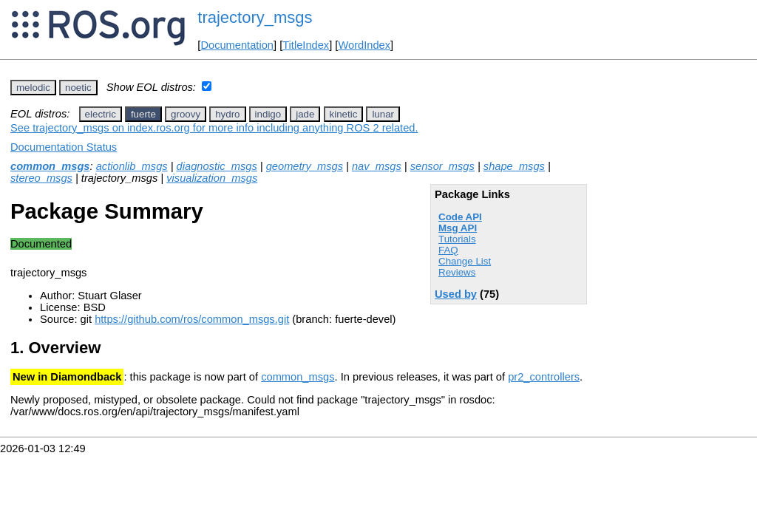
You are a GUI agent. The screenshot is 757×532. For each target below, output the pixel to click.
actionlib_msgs (132, 166)
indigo (268, 114)
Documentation (237, 45)
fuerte (143, 114)
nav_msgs (377, 166)
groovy (186, 114)
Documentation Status (64, 147)
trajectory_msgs (255, 17)
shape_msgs (514, 166)
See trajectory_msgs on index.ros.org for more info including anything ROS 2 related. (214, 128)
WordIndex (364, 45)
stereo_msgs (41, 178)
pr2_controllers (544, 377)
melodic (33, 88)
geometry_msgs (305, 166)
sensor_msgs (442, 166)
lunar (383, 114)
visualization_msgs (212, 178)
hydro (227, 114)
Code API (460, 217)
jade (305, 114)
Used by (456, 294)
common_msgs (50, 166)
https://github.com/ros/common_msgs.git (192, 319)
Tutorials (457, 239)
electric (101, 114)
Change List (465, 261)
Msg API (458, 228)
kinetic (344, 114)
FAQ (448, 250)
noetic (78, 88)
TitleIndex (306, 45)
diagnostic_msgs (217, 166)
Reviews (457, 272)
